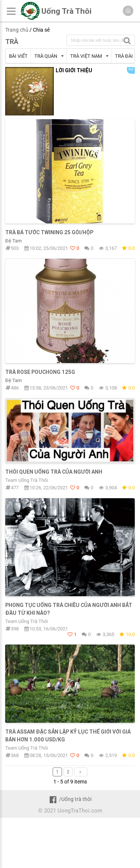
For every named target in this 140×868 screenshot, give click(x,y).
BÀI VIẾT (18, 56)
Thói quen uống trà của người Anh (54, 472)
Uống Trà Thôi (66, 11)
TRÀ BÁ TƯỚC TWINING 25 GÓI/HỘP (49, 232)
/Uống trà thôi (70, 799)
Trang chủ (17, 30)
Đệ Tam (13, 241)
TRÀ (12, 42)
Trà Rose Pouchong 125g (40, 372)
